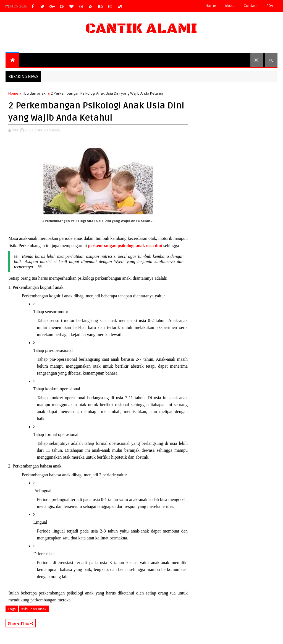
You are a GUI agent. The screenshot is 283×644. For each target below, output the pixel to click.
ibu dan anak (35, 93)
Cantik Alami (141, 29)
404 (270, 6)
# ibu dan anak (34, 609)
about (230, 6)
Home (211, 6)
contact (251, 6)
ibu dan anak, (50, 130)
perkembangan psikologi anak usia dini (125, 246)
